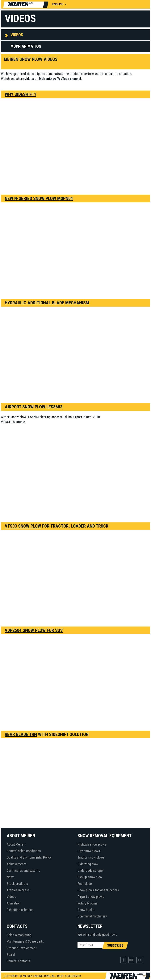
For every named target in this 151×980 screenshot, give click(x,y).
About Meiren (16, 844)
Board (11, 955)
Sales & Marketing (19, 935)
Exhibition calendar (20, 910)
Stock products (17, 884)
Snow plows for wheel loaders (98, 890)
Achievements (17, 864)
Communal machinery (92, 916)
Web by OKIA (145, 976)
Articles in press (18, 890)
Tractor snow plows (91, 857)
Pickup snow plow (90, 877)
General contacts (19, 961)
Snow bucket (86, 910)
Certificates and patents (23, 870)
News (11, 877)
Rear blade (85, 884)
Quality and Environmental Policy (29, 857)
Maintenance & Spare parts (25, 941)
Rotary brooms (88, 903)
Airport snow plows (91, 897)
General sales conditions (24, 851)
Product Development (22, 948)
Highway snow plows (92, 844)
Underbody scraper (91, 870)
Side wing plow (88, 864)
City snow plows (89, 851)
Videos (17, 35)
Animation (14, 903)
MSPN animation (26, 46)
